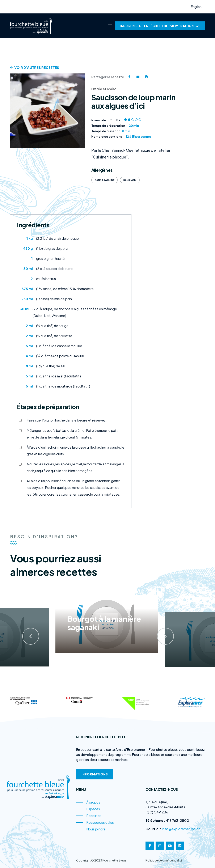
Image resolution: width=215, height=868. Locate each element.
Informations (95, 774)
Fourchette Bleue (114, 860)
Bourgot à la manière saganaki (104, 622)
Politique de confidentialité (164, 860)
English (196, 7)
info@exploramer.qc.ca (181, 829)
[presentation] (26, 631)
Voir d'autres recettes (35, 67)
